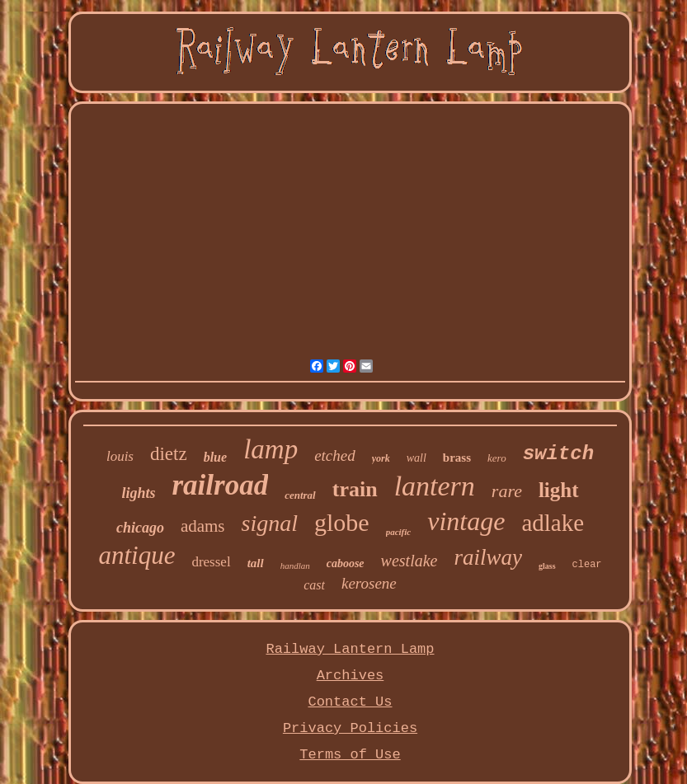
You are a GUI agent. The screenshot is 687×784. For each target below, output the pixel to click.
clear (587, 565)
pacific (399, 532)
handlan (295, 566)
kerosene (369, 583)
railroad (220, 485)
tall (256, 563)
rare (507, 491)
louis (120, 456)
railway (488, 557)
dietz (169, 454)
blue (215, 457)
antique (136, 555)
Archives (351, 676)
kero (497, 458)
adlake (553, 523)
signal (270, 523)
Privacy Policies (350, 728)
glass (547, 566)
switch (558, 454)
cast (314, 585)
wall (416, 458)
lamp (271, 449)
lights (138, 493)
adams (203, 526)
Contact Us (350, 702)
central (300, 495)
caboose (346, 563)
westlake (409, 561)
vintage (466, 521)
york (381, 458)
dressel (211, 562)
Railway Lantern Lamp (350, 649)
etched (335, 455)
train (355, 489)
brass (457, 458)
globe (342, 522)
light (559, 490)
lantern (435, 486)
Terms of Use (350, 755)
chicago (140, 528)
